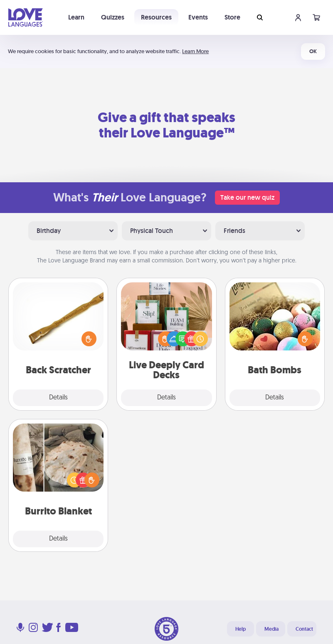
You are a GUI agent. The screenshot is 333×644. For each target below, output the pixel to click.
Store (232, 17)
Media (271, 629)
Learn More (195, 51)
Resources (156, 17)
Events (198, 17)
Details (58, 398)
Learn (76, 17)
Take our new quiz (247, 197)
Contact (304, 629)
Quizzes (113, 17)
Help (240, 629)
